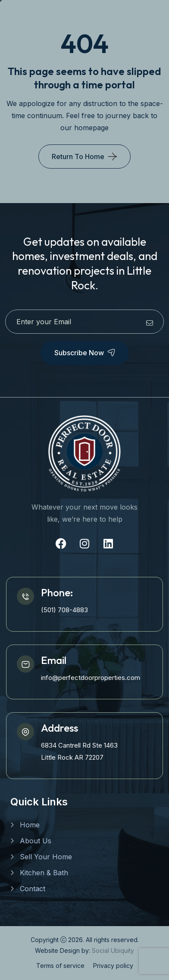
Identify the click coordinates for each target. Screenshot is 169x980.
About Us (36, 841)
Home (30, 825)
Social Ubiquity (113, 950)
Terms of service (60, 966)
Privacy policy (113, 966)
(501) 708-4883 (64, 610)
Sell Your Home (46, 857)
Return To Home (78, 157)
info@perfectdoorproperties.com (91, 678)
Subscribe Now (85, 353)
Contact (33, 889)
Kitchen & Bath (44, 873)
